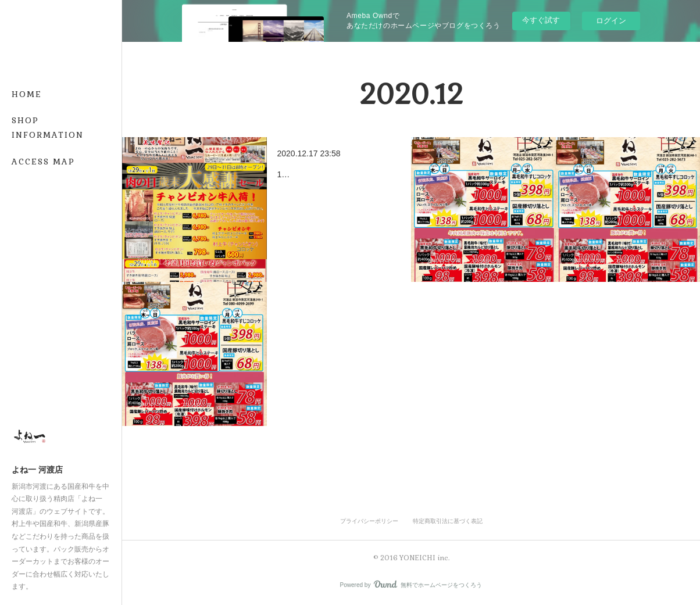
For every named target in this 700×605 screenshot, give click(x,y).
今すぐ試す (541, 20)
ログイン (611, 21)
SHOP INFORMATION (48, 128)
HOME (27, 94)
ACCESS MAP (43, 162)
